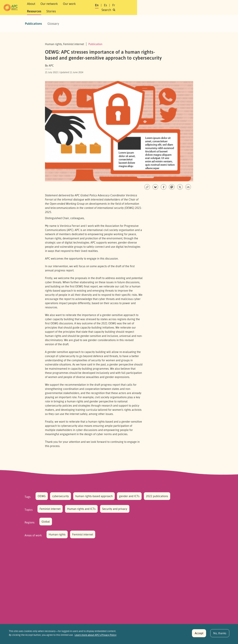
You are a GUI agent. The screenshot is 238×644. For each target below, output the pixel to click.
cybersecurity (61, 496)
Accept (199, 635)
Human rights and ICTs (81, 509)
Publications (33, 24)
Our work (89, 7)
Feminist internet (50, 509)
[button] (207, 8)
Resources (108, 7)
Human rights (57, 534)
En (168, 7)
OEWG (42, 496)
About (51, 7)
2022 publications (157, 496)
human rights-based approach (94, 496)
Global (46, 522)
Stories (125, 7)
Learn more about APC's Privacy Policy (96, 637)
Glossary (53, 24)
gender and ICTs (129, 496)
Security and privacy (115, 509)
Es (177, 7)
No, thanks (220, 635)
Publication (95, 44)
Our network (69, 7)
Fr (185, 7)
